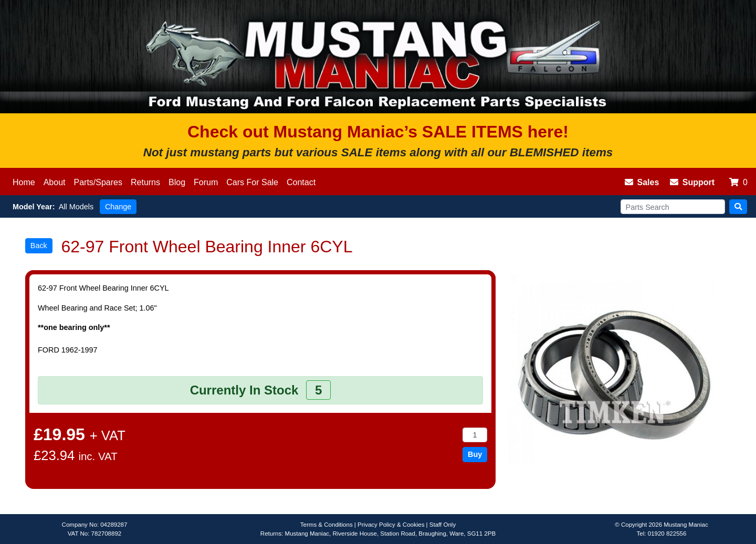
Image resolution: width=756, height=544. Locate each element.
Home (24, 182)
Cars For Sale (252, 182)
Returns (145, 182)
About (55, 182)
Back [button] (39, 246)
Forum (206, 182)
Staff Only (443, 525)
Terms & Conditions (327, 525)
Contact (301, 182)
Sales (642, 182)
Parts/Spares (98, 182)
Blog (177, 182)
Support (692, 182)
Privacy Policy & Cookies (391, 525)
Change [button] (118, 207)
